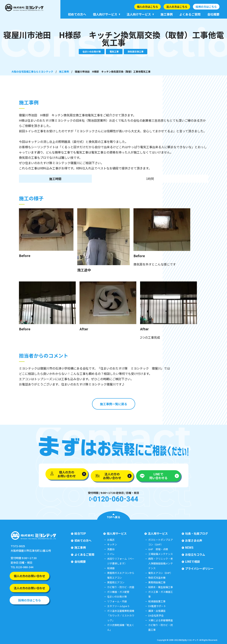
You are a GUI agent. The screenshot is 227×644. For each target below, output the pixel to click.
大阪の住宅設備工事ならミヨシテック (32, 72)
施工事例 (64, 72)
